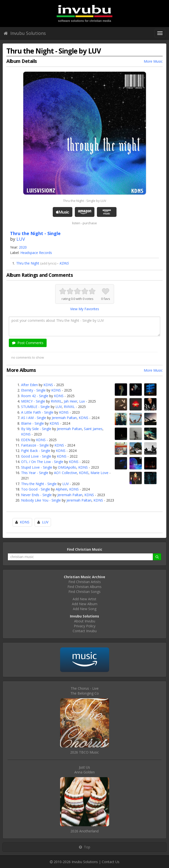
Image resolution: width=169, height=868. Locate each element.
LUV (21, 239)
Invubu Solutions (25, 33)
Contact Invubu (85, 631)
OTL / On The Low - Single (42, 462)
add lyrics (48, 263)
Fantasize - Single (35, 445)
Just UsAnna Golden (84, 770)
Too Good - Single (36, 489)
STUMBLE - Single (35, 407)
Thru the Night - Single (39, 484)
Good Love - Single (36, 456)
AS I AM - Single (34, 418)
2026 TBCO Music (84, 752)
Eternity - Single (33, 390)
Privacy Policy (85, 626)
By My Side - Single (36, 429)
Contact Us (111, 862)
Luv (82, 401)
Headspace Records (36, 253)
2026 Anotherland (84, 831)
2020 (23, 247)
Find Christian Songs (84, 592)
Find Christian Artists (85, 582)
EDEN (26, 440)
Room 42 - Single (35, 396)
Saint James (93, 429)
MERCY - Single (33, 401)
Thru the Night (28, 263)
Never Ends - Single (36, 495)
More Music (153, 61)
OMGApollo (67, 467)
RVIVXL (56, 401)
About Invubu (85, 621)
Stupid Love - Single (37, 467)
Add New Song (85, 609)
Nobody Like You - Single (41, 500)
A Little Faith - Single (37, 412)
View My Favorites (85, 309)
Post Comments (28, 343)
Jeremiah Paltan (64, 418)
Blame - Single (32, 423)
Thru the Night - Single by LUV (85, 201)
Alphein (61, 489)
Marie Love (99, 473)
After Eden (29, 385)
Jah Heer (71, 401)
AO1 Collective (65, 473)
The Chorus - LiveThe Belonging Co (85, 691)
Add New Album (85, 604)
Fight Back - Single (36, 451)
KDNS (64, 263)
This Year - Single (35, 473)
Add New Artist (84, 599)
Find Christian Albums (84, 587)
